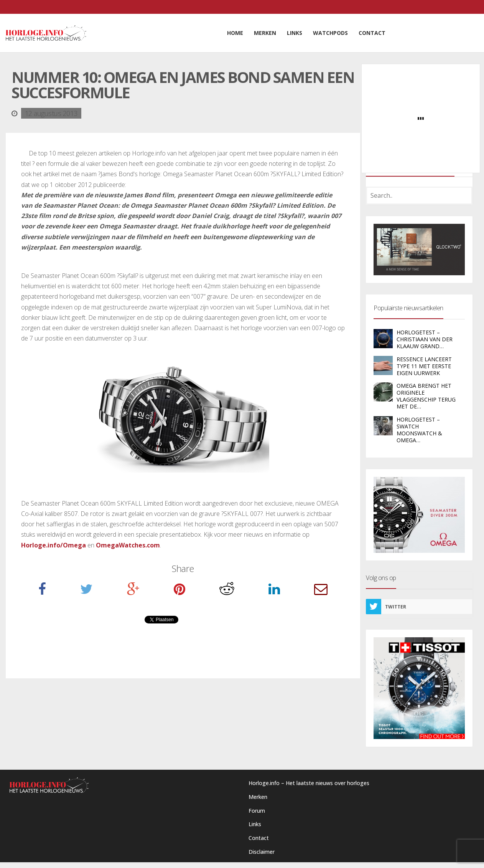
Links (255, 824)
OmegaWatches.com (128, 545)
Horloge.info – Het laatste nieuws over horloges (309, 783)
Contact (259, 838)
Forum (257, 811)
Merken (258, 797)
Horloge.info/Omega (54, 545)
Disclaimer (262, 852)
